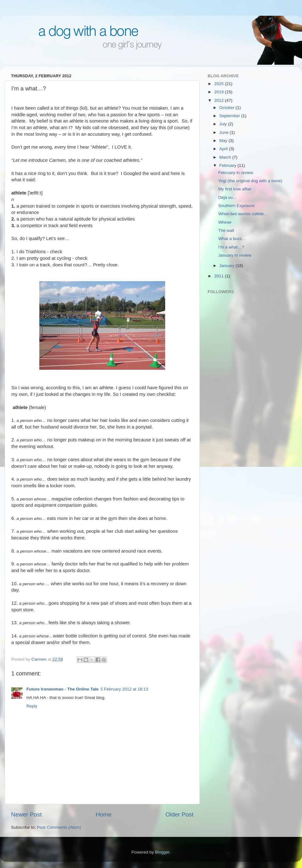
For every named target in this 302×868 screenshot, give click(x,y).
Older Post (179, 814)
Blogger (162, 852)
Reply (32, 706)
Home (103, 814)
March (226, 157)
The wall (226, 230)
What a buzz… (232, 239)
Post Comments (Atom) (59, 827)
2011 (220, 276)
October (227, 108)
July (224, 124)
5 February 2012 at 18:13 (124, 689)
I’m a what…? (231, 247)
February (228, 165)
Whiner (225, 222)
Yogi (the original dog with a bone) (250, 181)
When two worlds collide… (243, 214)
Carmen (40, 659)
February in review (236, 173)
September (230, 116)
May (224, 141)
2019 (220, 92)
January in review (235, 255)
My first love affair (235, 189)
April (224, 149)
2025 (220, 84)
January (227, 266)
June (224, 132)
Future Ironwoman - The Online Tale (62, 689)
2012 (220, 100)
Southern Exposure (237, 206)
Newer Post (26, 814)
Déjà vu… (228, 197)
